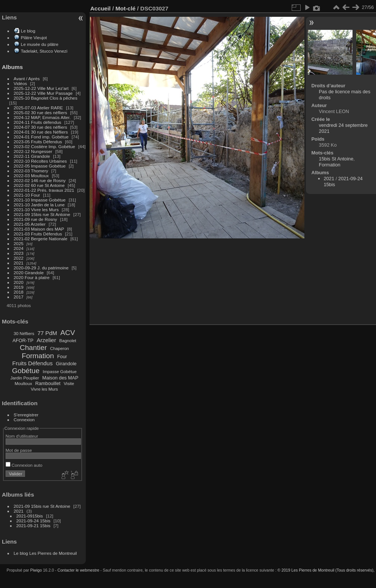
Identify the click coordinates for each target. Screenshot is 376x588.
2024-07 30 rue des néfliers (40, 127)
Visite (69, 384)
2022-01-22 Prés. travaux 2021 (44, 190)
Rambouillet (48, 383)
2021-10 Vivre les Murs (36, 209)
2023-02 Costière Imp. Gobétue (45, 146)
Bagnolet (68, 341)
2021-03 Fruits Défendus (38, 234)
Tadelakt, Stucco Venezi (44, 51)
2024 (19, 248)
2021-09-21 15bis (34, 526)
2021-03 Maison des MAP (39, 229)
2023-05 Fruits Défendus (38, 142)
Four (62, 356)
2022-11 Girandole (32, 156)
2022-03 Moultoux (31, 176)
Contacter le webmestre (78, 570)
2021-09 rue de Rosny (35, 219)
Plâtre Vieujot (34, 37)
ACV (68, 333)
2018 (19, 292)
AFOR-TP (23, 340)
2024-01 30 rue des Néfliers (41, 132)
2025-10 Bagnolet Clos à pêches (46, 98)
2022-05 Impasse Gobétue (40, 166)
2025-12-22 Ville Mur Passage (43, 93)
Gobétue (26, 371)
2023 (19, 253)
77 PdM (47, 333)
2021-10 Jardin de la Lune (39, 205)
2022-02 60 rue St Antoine (39, 185)
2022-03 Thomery (31, 171)
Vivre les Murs (45, 389)
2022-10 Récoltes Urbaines (40, 161)
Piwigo (36, 570)
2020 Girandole (29, 273)
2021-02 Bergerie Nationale (41, 239)
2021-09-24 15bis (34, 521)
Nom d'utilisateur (22, 436)
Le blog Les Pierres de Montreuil (45, 553)
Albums (12, 67)
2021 (19, 263)
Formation (38, 356)
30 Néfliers (24, 334)
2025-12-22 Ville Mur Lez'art (41, 88)
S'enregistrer (26, 415)
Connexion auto (24, 465)
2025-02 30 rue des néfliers (40, 112)
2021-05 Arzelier (30, 224)
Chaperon (59, 348)
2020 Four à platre (32, 277)
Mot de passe (19, 450)
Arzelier (46, 340)
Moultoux (23, 384)
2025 (19, 243)
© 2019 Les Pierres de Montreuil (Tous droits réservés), (326, 570)
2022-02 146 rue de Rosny (40, 180)
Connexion (24, 420)
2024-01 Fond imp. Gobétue (41, 137)
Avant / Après (27, 79)
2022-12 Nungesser (33, 151)
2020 (19, 282)
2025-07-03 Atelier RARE (38, 108)
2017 (19, 297)
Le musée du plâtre (40, 44)
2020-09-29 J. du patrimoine (41, 268)
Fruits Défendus (32, 363)
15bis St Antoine (336, 159)
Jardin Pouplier (25, 378)
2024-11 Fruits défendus (38, 122)
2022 (19, 258)
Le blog (28, 31)
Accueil (101, 8)
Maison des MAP (60, 378)
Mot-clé (125, 8)
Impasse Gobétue (60, 372)
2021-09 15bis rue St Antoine (42, 214)
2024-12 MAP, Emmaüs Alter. (42, 117)
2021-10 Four (27, 195)
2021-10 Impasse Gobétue (40, 200)
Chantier (33, 348)
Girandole (66, 364)
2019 (19, 287)
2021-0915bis (30, 516)
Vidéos (21, 83)
